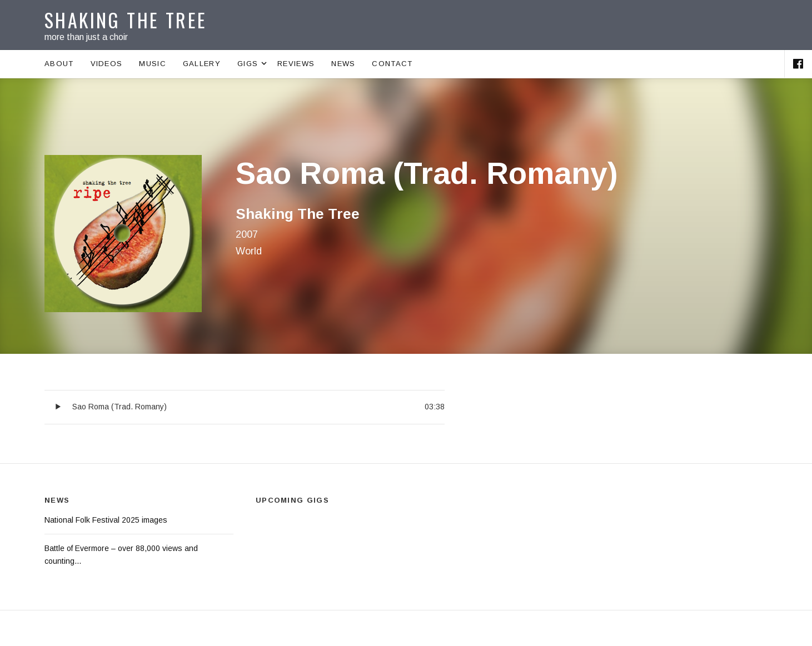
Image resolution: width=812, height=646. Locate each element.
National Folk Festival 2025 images (106, 520)
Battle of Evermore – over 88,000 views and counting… (121, 555)
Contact (392, 64)
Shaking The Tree (126, 20)
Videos (107, 64)
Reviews (296, 64)
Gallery (202, 64)
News (343, 64)
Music (153, 64)
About (59, 64)
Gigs (253, 64)
